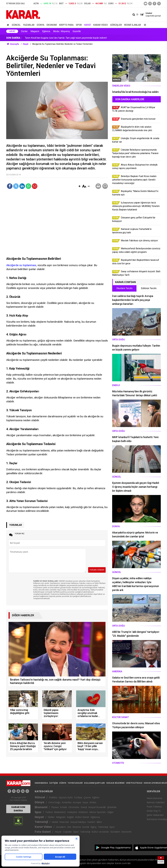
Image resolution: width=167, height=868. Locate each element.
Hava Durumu (154, 798)
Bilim (99, 822)
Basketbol (60, 812)
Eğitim (96, 798)
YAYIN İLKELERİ (75, 783)
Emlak (64, 807)
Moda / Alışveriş (61, 31)
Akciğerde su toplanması (21, 265)
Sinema (77, 827)
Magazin (35, 31)
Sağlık (70, 817)
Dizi (69, 827)
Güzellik (77, 31)
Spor (79, 25)
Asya (85, 802)
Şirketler (112, 807)
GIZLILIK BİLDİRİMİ (115, 783)
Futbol (49, 812)
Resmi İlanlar (133, 25)
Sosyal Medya (78, 822)
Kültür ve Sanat (100, 832)
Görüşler (116, 25)
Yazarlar (29, 25)
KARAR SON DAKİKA (18, 809)
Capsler (67, 832)
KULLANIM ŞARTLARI (94, 783)
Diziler (24, 31)
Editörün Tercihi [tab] (149, 288)
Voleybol (72, 812)
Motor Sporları (98, 812)
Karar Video (101, 25)
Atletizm (83, 812)
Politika (53, 798)
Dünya (41, 25)
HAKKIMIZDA (41, 783)
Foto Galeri (43, 832)
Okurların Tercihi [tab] (124, 288)
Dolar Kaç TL (154, 811)
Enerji (84, 807)
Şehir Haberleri (155, 815)
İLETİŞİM (54, 783)
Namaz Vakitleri (156, 802)
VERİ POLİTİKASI (134, 783)
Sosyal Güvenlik (97, 807)
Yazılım (91, 822)
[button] (79, 186)
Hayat (88, 25)
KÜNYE (63, 783)
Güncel (16, 25)
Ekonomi (52, 25)
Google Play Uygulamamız (116, 848)
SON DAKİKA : (14, 38)
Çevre (87, 798)
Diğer (110, 812)
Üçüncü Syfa (66, 798)
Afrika (93, 802)
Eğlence (46, 31)
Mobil (55, 822)
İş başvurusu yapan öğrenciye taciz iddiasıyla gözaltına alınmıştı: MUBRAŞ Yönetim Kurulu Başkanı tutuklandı (79, 38)
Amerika (67, 802)
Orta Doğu (54, 802)
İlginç (94, 827)
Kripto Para (66, 25)
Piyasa (55, 807)
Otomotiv (74, 807)
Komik (86, 827)
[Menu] (144, 25)
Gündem (61, 827)
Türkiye (78, 798)
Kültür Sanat (82, 817)
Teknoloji (41, 822)
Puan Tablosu (154, 807)
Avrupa (77, 802)
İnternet (64, 822)
